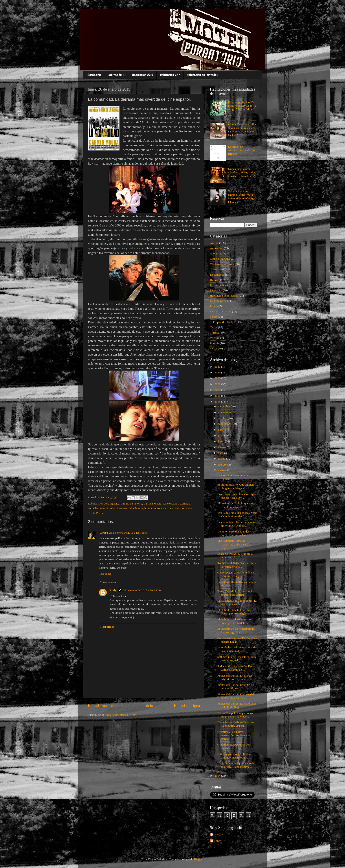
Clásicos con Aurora (222, 264)
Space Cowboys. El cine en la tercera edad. (235, 555)
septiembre (225, 424)
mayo (222, 447)
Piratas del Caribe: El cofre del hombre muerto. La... (236, 696)
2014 (218, 776)
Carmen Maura (152, 504)
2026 (218, 367)
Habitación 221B (143, 75)
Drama (214, 280)
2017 (218, 390)
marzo (222, 459)
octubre (223, 418)
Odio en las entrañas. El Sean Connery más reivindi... (235, 756)
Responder (105, 574)
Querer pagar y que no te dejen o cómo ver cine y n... (237, 574)
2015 (218, 402)
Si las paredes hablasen (224, 322)
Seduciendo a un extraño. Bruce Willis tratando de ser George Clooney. (241, 197)
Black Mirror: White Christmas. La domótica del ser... (236, 724)
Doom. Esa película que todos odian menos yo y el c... (235, 715)
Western (215, 338)
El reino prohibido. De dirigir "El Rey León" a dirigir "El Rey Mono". (242, 106)
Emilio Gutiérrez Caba (120, 508)
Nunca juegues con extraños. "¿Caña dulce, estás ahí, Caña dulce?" (242, 172)
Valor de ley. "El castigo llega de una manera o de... (237, 649)
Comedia (185, 504)
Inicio (148, 706)
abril (221, 453)
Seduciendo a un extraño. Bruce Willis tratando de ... (236, 668)
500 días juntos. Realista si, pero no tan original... (237, 659)
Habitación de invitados (202, 75)
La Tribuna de (218, 301)
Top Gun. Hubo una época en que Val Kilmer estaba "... (237, 515)
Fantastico (216, 290)
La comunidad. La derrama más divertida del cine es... (236, 524)
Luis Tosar (167, 508)
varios (214, 348)
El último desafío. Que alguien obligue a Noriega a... (236, 486)
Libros (214, 306)
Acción (214, 243)
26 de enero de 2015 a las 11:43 (128, 533)
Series (214, 317)
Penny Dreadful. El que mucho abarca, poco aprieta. (236, 593)
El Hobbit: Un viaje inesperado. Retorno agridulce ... (236, 630)
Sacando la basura (221, 311)
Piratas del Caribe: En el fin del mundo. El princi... (236, 687)
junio (221, 441)
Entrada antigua (187, 706)
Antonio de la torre (131, 504)
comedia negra (97, 508)
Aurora (103, 533)
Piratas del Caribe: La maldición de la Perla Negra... (237, 705)
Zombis (214, 343)
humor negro (152, 508)
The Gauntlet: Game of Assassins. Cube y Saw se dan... (234, 544)
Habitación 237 (170, 75)
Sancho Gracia (184, 508)
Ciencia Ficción (219, 259)
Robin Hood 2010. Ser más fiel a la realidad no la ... (237, 565)
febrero (223, 465)
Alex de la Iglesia (108, 504)
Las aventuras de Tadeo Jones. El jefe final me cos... (237, 602)
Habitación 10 (117, 75)
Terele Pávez (96, 513)
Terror (214, 327)
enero (222, 470)
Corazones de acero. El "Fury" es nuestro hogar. (237, 640)
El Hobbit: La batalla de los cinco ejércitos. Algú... (234, 612)
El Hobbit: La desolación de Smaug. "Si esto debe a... (234, 621)
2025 (218, 372)
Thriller (214, 333)
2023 (218, 378)
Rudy (113, 590)
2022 (218, 384)
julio (221, 435)
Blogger (199, 859)
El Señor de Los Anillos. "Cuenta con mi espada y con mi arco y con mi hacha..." (242, 130)
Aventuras (216, 253)
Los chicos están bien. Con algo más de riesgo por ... (236, 496)
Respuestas (110, 582)
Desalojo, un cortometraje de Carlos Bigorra (241, 150)
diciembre (224, 406)
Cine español (171, 504)
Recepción (94, 75)
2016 (218, 396)
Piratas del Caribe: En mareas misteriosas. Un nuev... (235, 677)
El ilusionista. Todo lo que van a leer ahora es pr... (237, 505)
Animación (217, 248)
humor (139, 508)
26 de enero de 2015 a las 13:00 (142, 590)
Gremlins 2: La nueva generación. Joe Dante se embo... (234, 735)
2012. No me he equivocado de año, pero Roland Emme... (236, 765)
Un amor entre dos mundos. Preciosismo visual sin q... (235, 533)
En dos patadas (219, 285)
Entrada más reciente (105, 706)
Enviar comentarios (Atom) (121, 715)
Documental (217, 275)
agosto (222, 430)
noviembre (225, 412)
